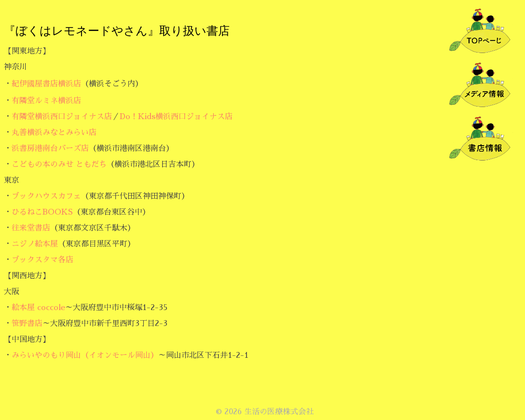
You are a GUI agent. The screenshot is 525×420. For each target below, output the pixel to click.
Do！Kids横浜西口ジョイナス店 (176, 117)
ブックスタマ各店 (42, 260)
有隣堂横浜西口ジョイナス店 (62, 117)
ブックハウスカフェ (46, 196)
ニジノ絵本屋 (35, 244)
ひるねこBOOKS (42, 212)
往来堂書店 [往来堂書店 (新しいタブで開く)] (31, 228)
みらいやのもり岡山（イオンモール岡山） (85, 355)
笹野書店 (27, 324)
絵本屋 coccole (38, 308)
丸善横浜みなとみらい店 (54, 133)
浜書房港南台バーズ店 (50, 149)
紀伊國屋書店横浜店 (46, 84)
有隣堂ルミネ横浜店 (46, 101)
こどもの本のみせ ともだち (59, 164)
